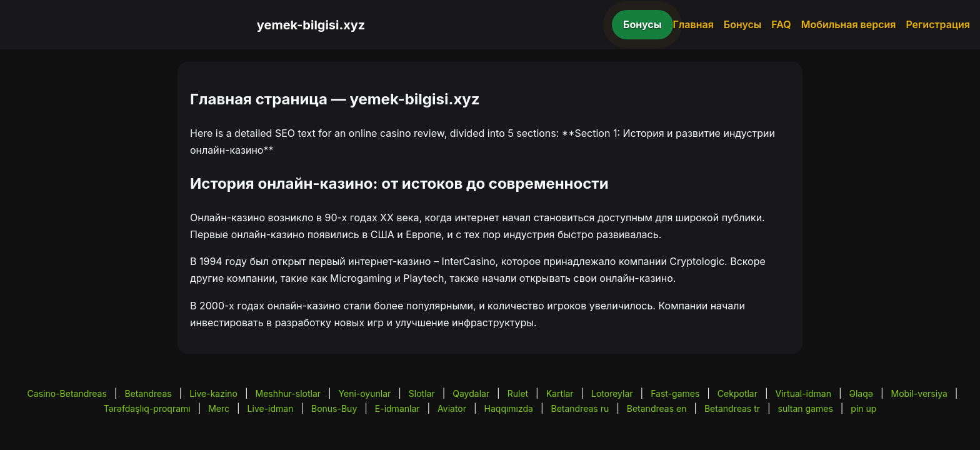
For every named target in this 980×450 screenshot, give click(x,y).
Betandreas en (657, 408)
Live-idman (271, 408)
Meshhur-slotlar (288, 393)
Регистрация (938, 24)
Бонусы (642, 24)
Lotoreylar (612, 393)
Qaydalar (471, 393)
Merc (219, 408)
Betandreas (148, 393)
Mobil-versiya (919, 393)
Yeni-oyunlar (365, 393)
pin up (863, 408)
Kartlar (560, 393)
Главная (693, 24)
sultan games (806, 408)
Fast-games (675, 393)
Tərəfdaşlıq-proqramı (147, 408)
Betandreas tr (732, 408)
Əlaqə (861, 393)
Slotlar (422, 393)
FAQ (781, 24)
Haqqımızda (509, 408)
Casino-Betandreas (67, 393)
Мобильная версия (849, 24)
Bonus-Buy (334, 408)
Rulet (518, 393)
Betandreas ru (580, 408)
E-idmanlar (397, 408)
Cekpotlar (737, 393)
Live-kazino (213, 393)
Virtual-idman (803, 393)
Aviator (452, 408)
